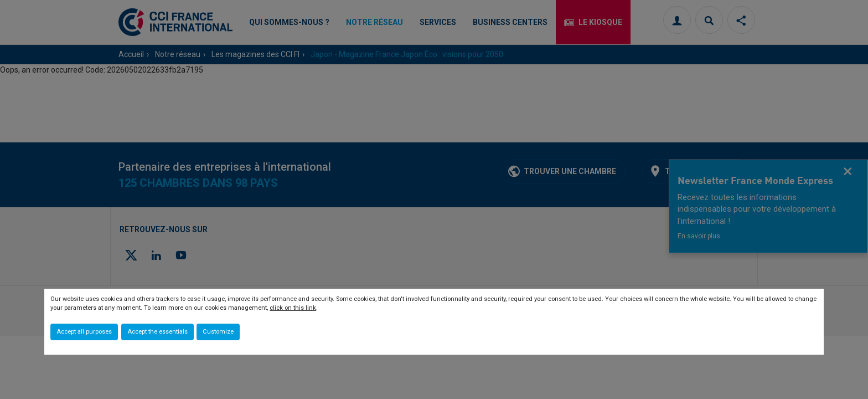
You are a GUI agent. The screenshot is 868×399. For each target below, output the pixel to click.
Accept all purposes (84, 332)
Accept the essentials (157, 332)
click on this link (293, 308)
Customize (218, 332)
